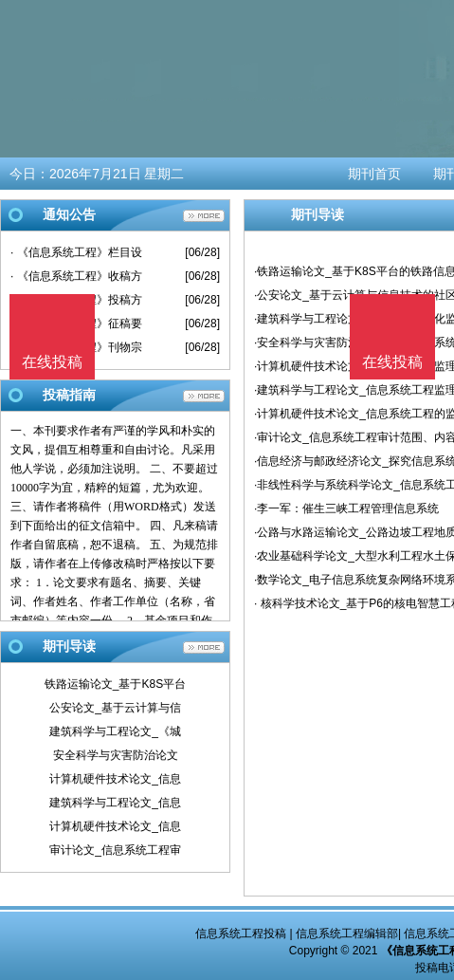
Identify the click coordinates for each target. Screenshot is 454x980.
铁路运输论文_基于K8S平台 (115, 684)
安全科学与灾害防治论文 (116, 755)
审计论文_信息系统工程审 (115, 850)
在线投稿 (392, 362)
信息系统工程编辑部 (347, 934)
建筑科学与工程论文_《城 (115, 731)
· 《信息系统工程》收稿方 (76, 276)
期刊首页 (374, 174)
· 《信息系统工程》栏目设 (76, 252)
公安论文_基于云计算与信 (115, 708)
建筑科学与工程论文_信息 (115, 803)
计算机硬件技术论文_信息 (115, 779)
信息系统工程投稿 (241, 934)
